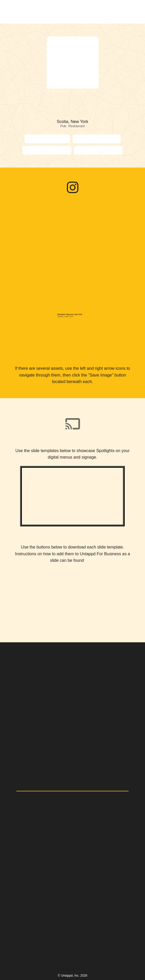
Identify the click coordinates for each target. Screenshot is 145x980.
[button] (133, 12)
